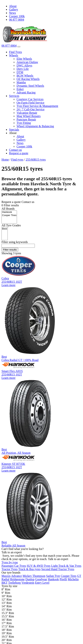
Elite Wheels (24, 59)
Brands (8, 209)
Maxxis (6, 576)
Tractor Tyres (10, 569)
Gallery (14, 9)
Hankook (9, 212)
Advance (16, 576)
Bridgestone (17, 579)
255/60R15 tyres (36, 160)
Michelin (73, 579)
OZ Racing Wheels (28, 79)
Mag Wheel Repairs (29, 116)
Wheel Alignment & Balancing (35, 126)
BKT (5, 583)
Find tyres (17, 160)
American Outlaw (27, 62)
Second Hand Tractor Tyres (58, 569)
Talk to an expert (58, 559)
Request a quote (19, 153)
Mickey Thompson (34, 576)
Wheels (14, 55)
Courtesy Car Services (30, 99)
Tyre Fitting (24, 123)
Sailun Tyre (53, 576)
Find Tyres (15, 52)
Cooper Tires (9, 215)
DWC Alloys (24, 65)
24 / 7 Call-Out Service (30, 109)
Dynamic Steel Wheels (30, 86)
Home (5, 160)
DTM (20, 72)
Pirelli (63, 579)
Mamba (21, 82)
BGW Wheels (25, 76)
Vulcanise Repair (27, 113)
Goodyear (41, 579)
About (13, 6)
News (12, 13)
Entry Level (42, 583)
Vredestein (28, 583)
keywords (15, 242)
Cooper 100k (17, 16)
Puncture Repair (26, 119)
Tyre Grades (11, 225)
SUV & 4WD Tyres (39, 566)
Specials (14, 130)
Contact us (15, 150)
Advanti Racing (26, 92)
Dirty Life (23, 69)
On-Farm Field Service (30, 103)
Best (5, 229)
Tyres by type (10, 562)
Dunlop (30, 579)
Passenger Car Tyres (14, 566)
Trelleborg (14, 583)
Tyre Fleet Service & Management (37, 106)
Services (14, 96)
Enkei (20, 89)
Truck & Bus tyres (29, 569)
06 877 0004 (17, 20)
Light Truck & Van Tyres (66, 566)
